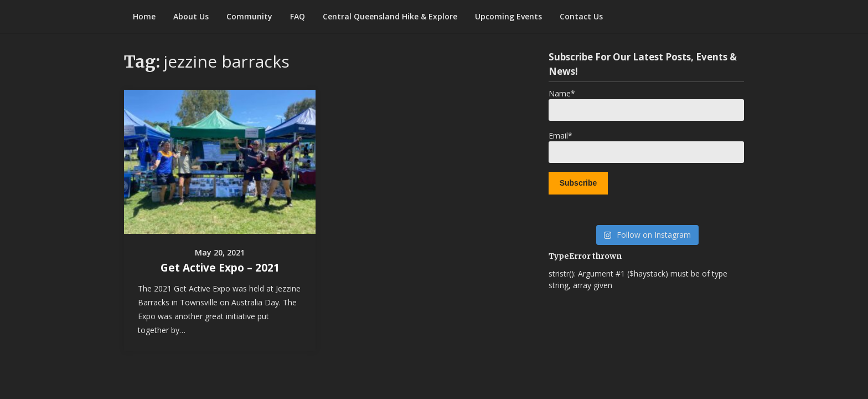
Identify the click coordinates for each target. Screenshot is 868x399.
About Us (191, 16)
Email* (646, 147)
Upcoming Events (508, 16)
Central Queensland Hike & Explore (390, 16)
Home (144, 16)
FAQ (298, 16)
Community (249, 16)
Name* (646, 104)
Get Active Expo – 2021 (220, 268)
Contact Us (581, 16)
